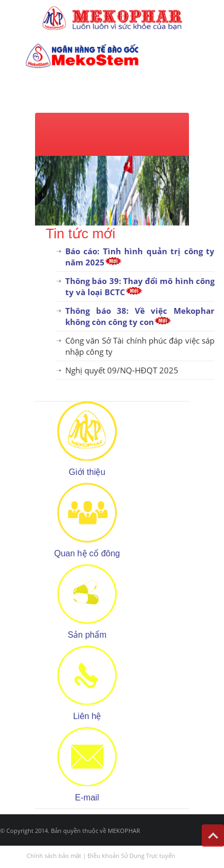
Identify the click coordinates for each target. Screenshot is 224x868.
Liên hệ (87, 716)
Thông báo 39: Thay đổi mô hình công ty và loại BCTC (140, 286)
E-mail (87, 798)
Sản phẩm (87, 635)
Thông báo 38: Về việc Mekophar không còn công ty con (140, 316)
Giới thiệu (87, 472)
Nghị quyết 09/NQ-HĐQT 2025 (122, 370)
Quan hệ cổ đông (87, 553)
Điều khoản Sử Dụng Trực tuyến (131, 856)
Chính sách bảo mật (54, 856)
